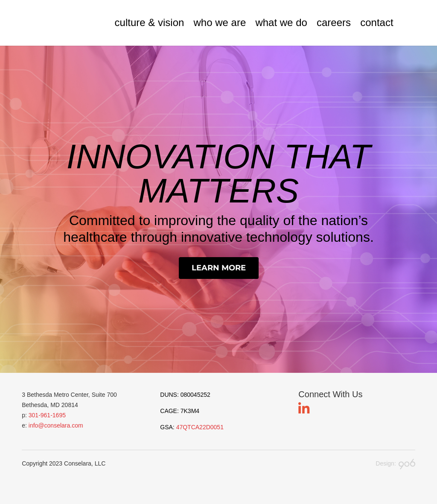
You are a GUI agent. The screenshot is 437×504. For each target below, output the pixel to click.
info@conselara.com (56, 425)
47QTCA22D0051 (200, 427)
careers (334, 23)
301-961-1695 (47, 415)
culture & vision (150, 23)
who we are (220, 23)
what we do (281, 23)
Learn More (219, 268)
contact (377, 23)
